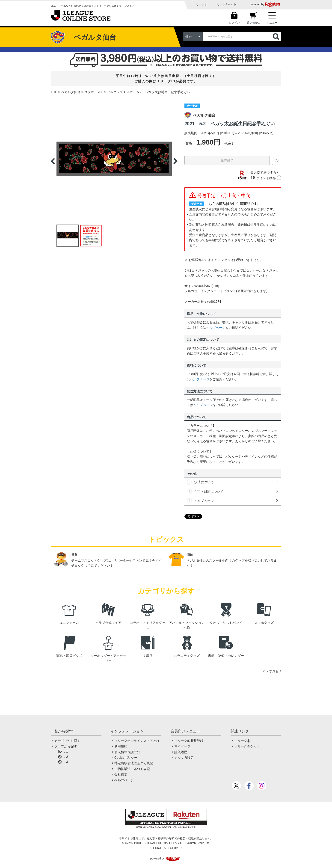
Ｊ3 (65, 762)
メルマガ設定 (184, 758)
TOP (54, 92)
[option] (114, 161)
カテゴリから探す (67, 741)
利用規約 (121, 746)
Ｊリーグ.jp (200, 4)
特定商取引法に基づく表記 (134, 763)
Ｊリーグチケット (225, 4)
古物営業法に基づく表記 (132, 769)
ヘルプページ (216, 328)
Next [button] (175, 161)
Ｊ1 (65, 752)
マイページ (182, 746)
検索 (276, 37)
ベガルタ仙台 (71, 92)
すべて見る (270, 671)
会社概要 (121, 774)
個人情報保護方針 (127, 752)
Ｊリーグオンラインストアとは (137, 741)
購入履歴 (181, 752)
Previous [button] (53, 161)
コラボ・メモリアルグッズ (104, 92)
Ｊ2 (65, 757)
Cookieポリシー (126, 758)
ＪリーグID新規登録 (189, 741)
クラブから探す (66, 746)
